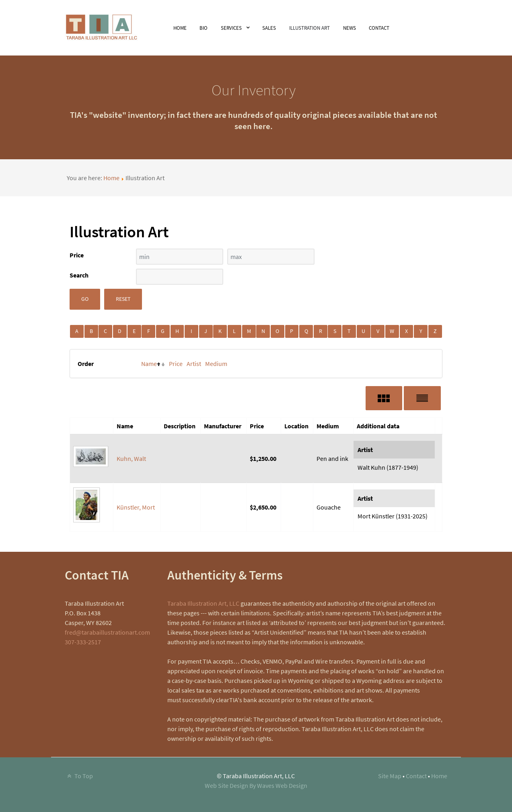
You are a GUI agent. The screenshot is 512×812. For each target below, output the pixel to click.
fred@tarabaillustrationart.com (107, 632)
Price (176, 364)
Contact (416, 776)
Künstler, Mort (136, 507)
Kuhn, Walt (131, 458)
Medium (216, 364)
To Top (79, 776)
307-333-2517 (83, 642)
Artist (194, 364)
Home (111, 178)
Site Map (390, 776)
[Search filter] (180, 277)
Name (149, 364)
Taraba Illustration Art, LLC (203, 603)
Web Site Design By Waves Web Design (256, 785)
